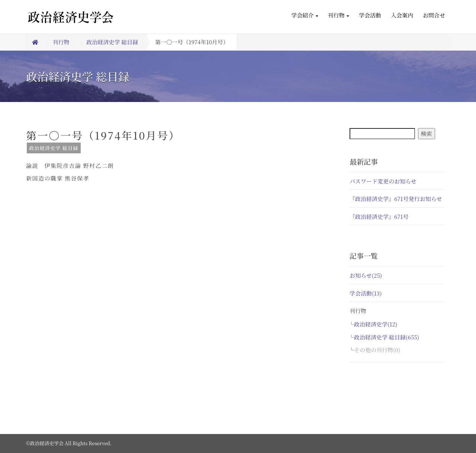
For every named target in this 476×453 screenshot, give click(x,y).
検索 (427, 133)
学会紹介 (305, 15)
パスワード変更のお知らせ (383, 181)
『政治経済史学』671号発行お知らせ (396, 199)
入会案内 (402, 15)
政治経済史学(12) (376, 324)
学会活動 (370, 15)
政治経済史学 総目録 (112, 42)
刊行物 (339, 15)
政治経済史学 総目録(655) (387, 337)
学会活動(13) (366, 293)
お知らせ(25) (366, 275)
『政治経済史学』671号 (379, 216)
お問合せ (434, 15)
